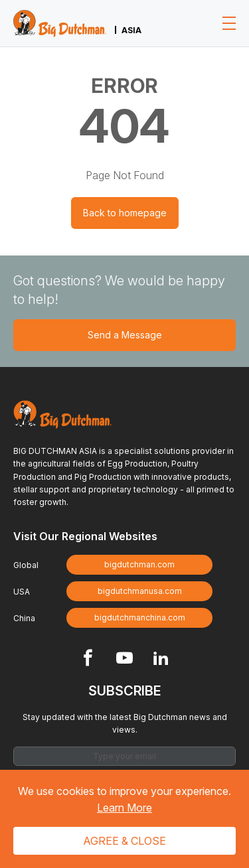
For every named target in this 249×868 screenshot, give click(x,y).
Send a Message (125, 335)
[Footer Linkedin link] (161, 659)
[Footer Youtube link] (124, 659)
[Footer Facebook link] (88, 659)
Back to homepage (125, 213)
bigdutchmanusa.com (140, 591)
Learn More (124, 808)
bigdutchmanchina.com (140, 617)
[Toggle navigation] (229, 23)
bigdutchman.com (139, 564)
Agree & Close (124, 841)
